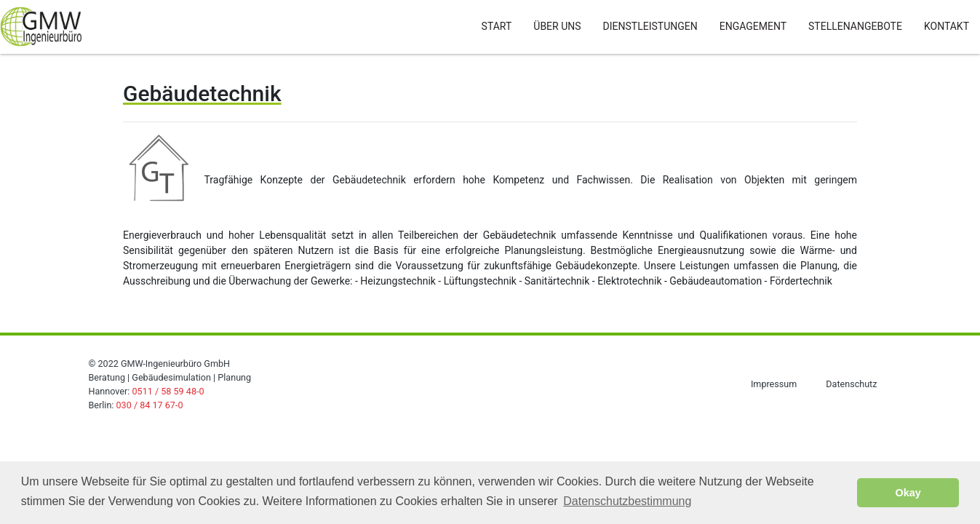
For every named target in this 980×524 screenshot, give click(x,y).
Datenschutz (851, 384)
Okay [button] (908, 493)
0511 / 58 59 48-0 (168, 391)
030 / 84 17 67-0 (150, 405)
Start (497, 26)
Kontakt (947, 26)
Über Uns (557, 26)
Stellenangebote (855, 26)
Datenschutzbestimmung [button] (627, 501)
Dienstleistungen (650, 26)
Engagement (753, 26)
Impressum (774, 384)
